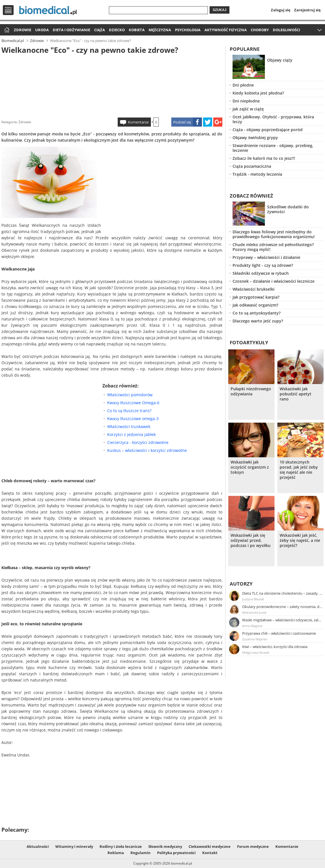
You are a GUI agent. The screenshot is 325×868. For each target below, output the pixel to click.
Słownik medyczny (165, 846)
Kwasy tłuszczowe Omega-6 (133, 403)
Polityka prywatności (176, 853)
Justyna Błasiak (253, 599)
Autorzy (241, 584)
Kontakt (210, 853)
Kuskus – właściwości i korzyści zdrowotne (147, 450)
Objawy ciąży (280, 60)
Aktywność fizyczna (226, 30)
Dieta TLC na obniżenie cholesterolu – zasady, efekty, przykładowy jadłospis (282, 593)
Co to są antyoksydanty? (257, 313)
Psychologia (188, 30)
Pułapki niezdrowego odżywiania (251, 391)
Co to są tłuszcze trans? (129, 411)
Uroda (42, 30)
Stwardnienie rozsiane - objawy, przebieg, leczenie (273, 148)
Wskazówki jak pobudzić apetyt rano (296, 394)
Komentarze (138, 122)
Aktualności (38, 846)
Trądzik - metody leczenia (257, 174)
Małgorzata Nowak (256, 652)
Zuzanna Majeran (255, 639)
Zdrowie (23, 30)
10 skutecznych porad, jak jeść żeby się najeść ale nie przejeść (299, 470)
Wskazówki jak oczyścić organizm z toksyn (250, 467)
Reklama (116, 853)
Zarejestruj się (307, 10)
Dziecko (117, 30)
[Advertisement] (112, 85)
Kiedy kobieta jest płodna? (258, 93)
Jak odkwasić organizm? (255, 305)
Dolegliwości (286, 30)
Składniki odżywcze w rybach (261, 273)
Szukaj (220, 10)
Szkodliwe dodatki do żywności (288, 209)
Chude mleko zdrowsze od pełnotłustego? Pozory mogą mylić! (273, 247)
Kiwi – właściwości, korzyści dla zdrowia (275, 647)
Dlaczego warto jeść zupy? (258, 321)
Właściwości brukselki (254, 289)
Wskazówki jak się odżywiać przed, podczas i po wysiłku (251, 540)
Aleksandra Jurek (254, 612)
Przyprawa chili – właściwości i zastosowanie (279, 633)
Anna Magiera (252, 626)
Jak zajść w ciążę (248, 109)
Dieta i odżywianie (71, 30)
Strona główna (6, 30)
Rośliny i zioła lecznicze (121, 846)
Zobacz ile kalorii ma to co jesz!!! (264, 158)
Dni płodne (243, 85)
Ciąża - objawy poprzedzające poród (268, 130)
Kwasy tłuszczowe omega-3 (133, 419)
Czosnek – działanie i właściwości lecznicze (274, 281)
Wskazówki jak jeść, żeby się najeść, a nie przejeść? (300, 540)
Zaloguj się (281, 10)
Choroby (260, 30)
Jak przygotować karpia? (256, 297)
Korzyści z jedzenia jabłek (131, 434)
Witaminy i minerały (74, 846)
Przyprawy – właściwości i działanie (266, 257)
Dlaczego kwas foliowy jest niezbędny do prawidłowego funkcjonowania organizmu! (274, 234)
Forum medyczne (253, 846)
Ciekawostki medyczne (210, 846)
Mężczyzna (160, 30)
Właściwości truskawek (129, 426)
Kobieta (137, 30)
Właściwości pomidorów (130, 395)
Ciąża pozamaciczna (252, 166)
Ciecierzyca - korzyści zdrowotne (138, 442)
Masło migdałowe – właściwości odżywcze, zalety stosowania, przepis (282, 620)
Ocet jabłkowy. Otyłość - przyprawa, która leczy (273, 119)
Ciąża (100, 30)
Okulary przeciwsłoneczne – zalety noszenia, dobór (282, 607)
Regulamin (141, 853)
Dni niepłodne (246, 101)
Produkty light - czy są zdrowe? (263, 265)
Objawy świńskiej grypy (255, 138)
